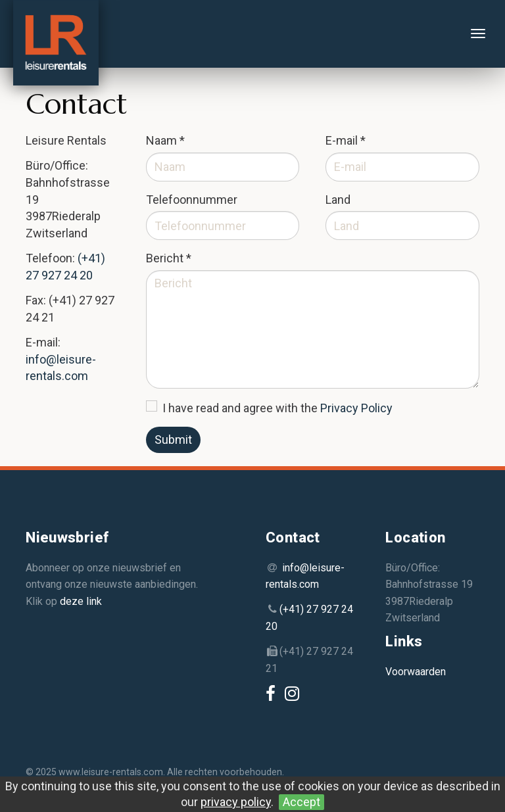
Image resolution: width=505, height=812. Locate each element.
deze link (81, 601)
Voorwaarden (416, 672)
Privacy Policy (356, 408)
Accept (301, 802)
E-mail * (346, 140)
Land (338, 200)
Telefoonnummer (192, 200)
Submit (173, 440)
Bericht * (169, 258)
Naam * (165, 140)
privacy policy (236, 802)
